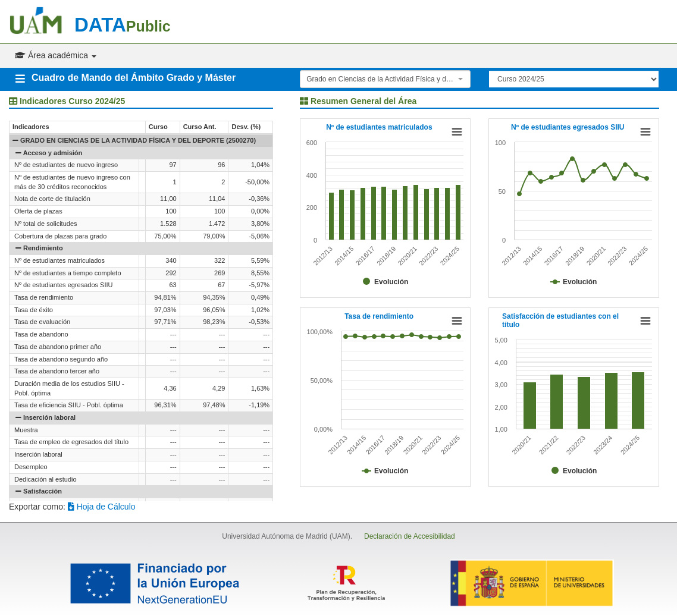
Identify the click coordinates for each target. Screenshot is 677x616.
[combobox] (385, 79)
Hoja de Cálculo (102, 507)
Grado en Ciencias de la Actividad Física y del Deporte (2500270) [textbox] (382, 79)
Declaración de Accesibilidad (410, 536)
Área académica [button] (56, 55)
